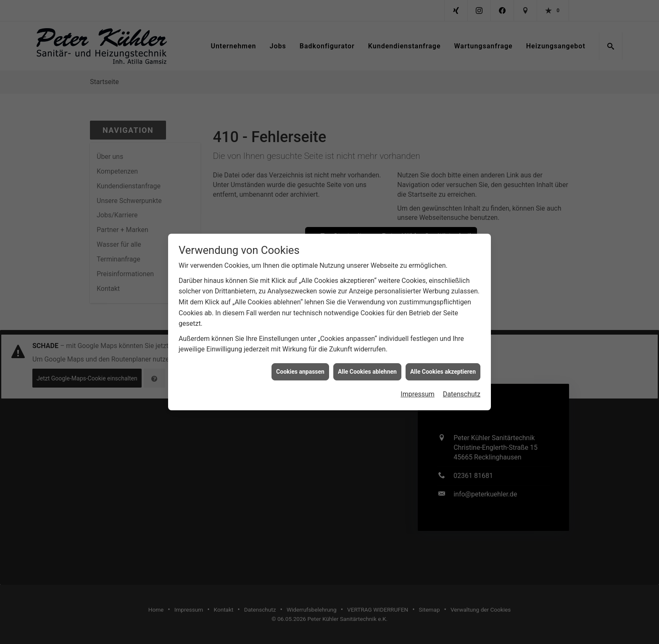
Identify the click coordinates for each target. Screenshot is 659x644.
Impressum (418, 390)
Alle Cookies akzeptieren (443, 367)
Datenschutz (462, 390)
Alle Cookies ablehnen (367, 367)
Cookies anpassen (300, 367)
